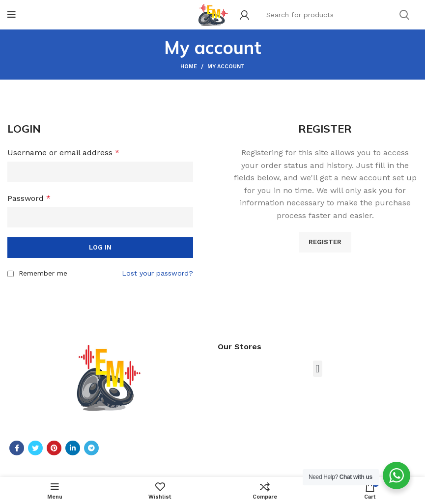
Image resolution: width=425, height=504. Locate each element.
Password (29, 198)
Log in (100, 247)
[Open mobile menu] (12, 15)
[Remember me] (11, 274)
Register (325, 242)
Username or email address (63, 153)
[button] (318, 369)
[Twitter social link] (35, 448)
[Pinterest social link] (54, 448)
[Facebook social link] (17, 448)
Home (189, 67)
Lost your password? (157, 273)
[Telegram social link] (91, 448)
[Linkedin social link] (73, 448)
